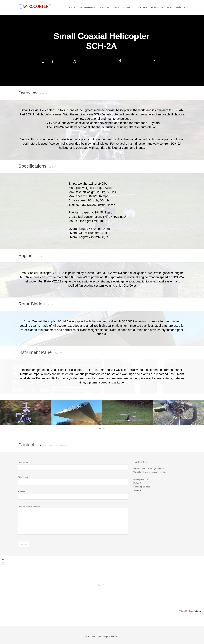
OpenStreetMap (187, 611)
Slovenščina (176, 8)
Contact (128, 8)
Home (72, 8)
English (157, 8)
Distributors (87, 8)
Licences (104, 8)
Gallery (142, 8)
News (116, 8)
